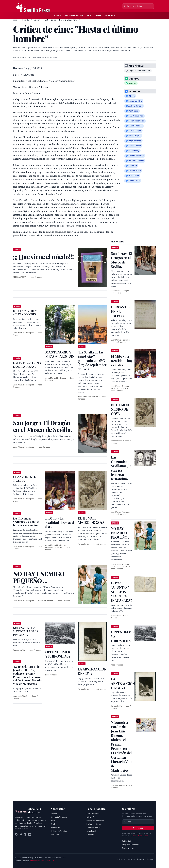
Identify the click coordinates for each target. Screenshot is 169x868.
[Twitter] (21, 834)
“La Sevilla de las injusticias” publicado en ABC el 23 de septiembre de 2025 (92, 361)
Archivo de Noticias (59, 831)
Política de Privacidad (95, 821)
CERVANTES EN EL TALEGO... (24, 479)
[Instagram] (25, 834)
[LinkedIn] (30, 834)
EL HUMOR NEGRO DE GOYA (91, 520)
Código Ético (92, 817)
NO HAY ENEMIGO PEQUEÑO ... (121, 533)
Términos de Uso (93, 828)
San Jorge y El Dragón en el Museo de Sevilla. (121, 260)
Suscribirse (138, 828)
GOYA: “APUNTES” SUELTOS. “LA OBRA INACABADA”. (26, 631)
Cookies (132, 859)
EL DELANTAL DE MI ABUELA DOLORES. (26, 313)
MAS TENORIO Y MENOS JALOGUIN (60, 354)
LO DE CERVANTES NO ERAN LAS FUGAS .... (27, 365)
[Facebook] (16, 834)
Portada (58, 15)
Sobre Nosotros (93, 814)
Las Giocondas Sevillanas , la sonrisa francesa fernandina (26, 522)
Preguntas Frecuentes (131, 845)
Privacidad (122, 859)
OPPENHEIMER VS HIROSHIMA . (58, 654)
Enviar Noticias (128, 848)
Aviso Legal (91, 831)
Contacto (90, 835)
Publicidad (127, 841)
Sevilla (98, 15)
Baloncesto (110, 15)
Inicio (15, 20)
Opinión (37, 20)
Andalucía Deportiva (74, 15)
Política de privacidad (140, 836)
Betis (89, 15)
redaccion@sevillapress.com (42, 861)
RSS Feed (55, 835)
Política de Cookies (94, 824)
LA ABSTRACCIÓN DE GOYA (92, 671)
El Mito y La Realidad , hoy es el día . (60, 522)
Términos (141, 859)
